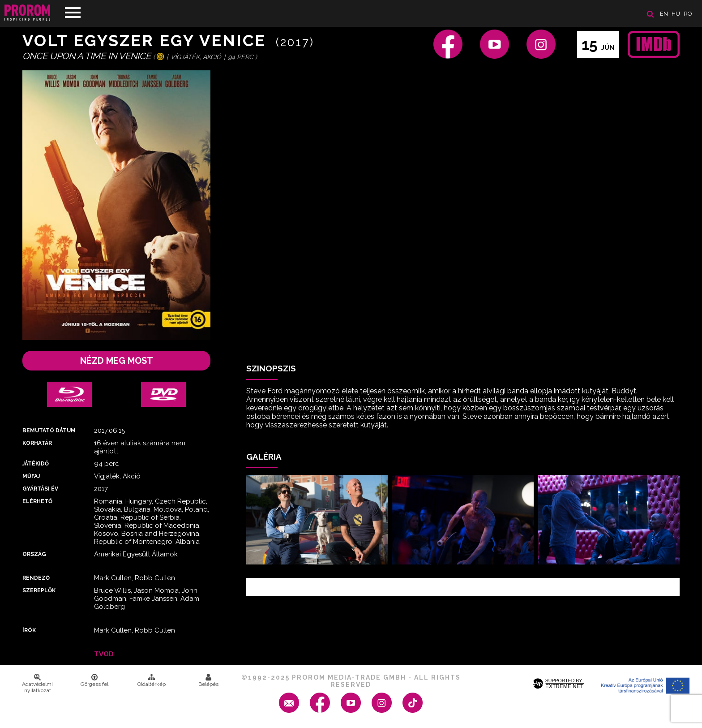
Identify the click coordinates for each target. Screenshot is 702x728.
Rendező (36, 578)
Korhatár (37, 443)
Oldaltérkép (152, 681)
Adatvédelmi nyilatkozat (37, 684)
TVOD (104, 654)
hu (676, 14)
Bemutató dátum (49, 431)
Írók (29, 630)
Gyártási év (40, 489)
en (664, 14)
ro (688, 14)
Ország (34, 554)
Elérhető (37, 501)
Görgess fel (94, 681)
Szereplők (39, 590)
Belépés (208, 681)
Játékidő (36, 464)
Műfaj (31, 476)
